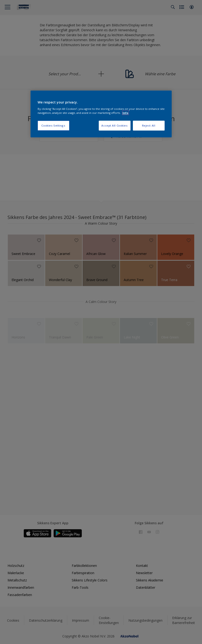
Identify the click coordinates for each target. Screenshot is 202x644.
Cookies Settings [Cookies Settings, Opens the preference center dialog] (53, 125)
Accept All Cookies (114, 125)
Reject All (149, 125)
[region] (101, 114)
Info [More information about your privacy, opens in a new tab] (125, 113)
